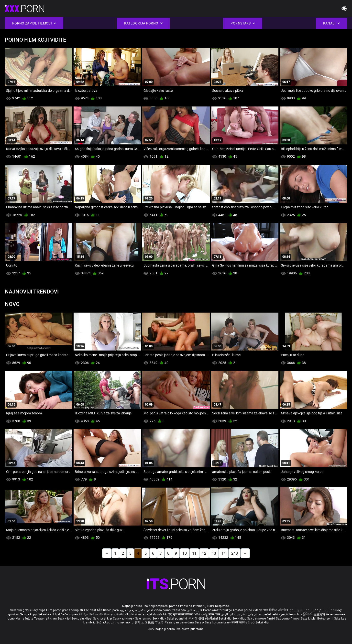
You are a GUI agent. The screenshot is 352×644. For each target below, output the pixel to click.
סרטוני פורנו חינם (122, 622)
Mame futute (24, 619)
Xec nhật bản (93, 610)
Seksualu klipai (82, 619)
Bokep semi (325, 619)
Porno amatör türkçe (218, 610)
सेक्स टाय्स (215, 614)
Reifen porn (111, 610)
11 (194, 553)
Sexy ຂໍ (200, 622)
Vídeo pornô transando (170, 610)
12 (204, 553)
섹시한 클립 (197, 619)
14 (224, 553)
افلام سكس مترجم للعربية (136, 610)
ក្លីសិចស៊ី (308, 614)
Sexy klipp (240, 619)
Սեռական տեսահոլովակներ (311, 610)
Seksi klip (225, 619)
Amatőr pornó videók (247, 610)
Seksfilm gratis (21, 610)
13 (214, 553)
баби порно (69, 614)
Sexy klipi (65, 619)
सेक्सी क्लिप (238, 622)
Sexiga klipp (29, 614)
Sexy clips (39, 610)
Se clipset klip (103, 619)
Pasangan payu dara (180, 622)
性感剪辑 (320, 614)
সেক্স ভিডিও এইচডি (275, 610)
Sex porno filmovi (288, 619)
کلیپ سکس (194, 610)
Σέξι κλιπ (104, 622)
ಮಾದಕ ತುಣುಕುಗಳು (155, 614)
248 (235, 553)
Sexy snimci (144, 619)
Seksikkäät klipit (49, 614)
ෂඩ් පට (251, 622)
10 (185, 553)
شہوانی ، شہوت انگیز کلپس (240, 614)
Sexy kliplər (309, 619)
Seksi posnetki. (178, 619)
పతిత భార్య (201, 614)
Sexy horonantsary (218, 622)
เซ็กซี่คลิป (212, 619)
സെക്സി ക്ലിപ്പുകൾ (273, 614)
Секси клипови (124, 619)
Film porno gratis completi (65, 610)
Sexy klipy (160, 619)
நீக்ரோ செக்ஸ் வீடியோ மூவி (98, 614)
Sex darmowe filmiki (261, 619)
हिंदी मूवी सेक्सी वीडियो (180, 614)
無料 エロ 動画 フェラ (149, 622)
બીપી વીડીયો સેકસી (130, 614)
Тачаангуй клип (46, 619)
